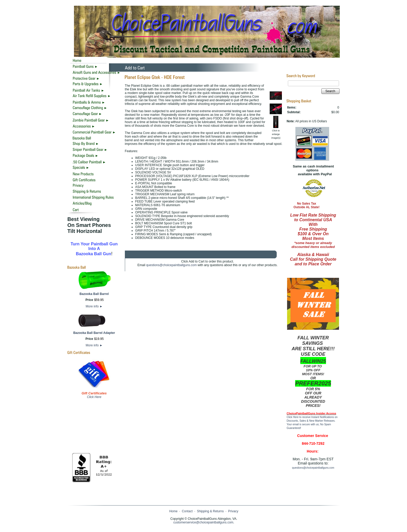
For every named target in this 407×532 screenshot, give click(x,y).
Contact (187, 511)
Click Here (94, 397)
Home (173, 511)
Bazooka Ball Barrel (94, 294)
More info (94, 306)
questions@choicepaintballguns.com (171, 265)
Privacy (233, 511)
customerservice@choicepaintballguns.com (203, 522)
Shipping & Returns (210, 511)
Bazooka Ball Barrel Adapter (94, 333)
